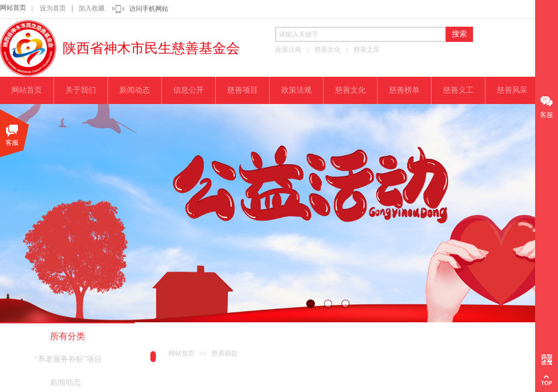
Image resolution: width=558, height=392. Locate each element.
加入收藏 (92, 8)
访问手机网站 (149, 9)
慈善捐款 (225, 353)
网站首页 (13, 8)
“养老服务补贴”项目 (68, 359)
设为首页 (53, 8)
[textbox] (360, 34)
